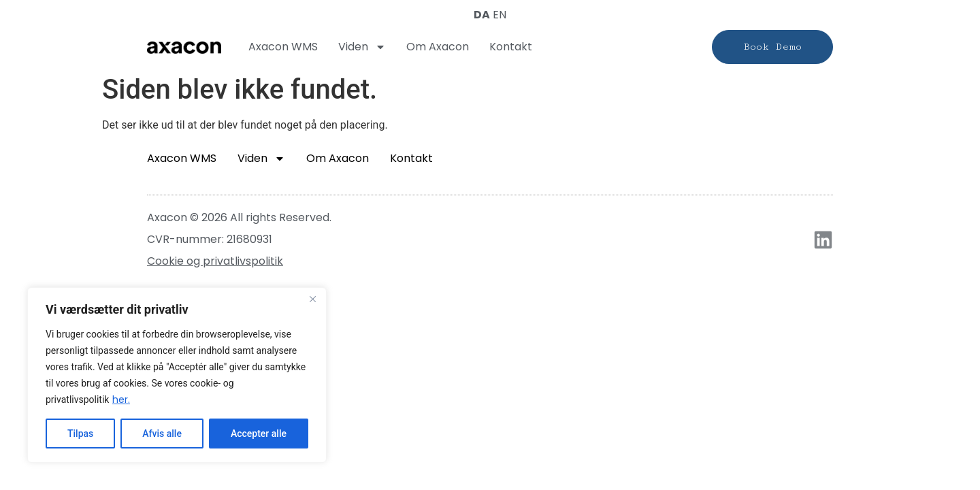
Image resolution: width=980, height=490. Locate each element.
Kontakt (511, 47)
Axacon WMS (283, 47)
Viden (362, 47)
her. (121, 399)
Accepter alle (259, 434)
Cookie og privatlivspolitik (215, 261)
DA (482, 15)
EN (500, 15)
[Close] (312, 299)
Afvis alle (162, 434)
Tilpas (80, 434)
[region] (177, 375)
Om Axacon (438, 47)
